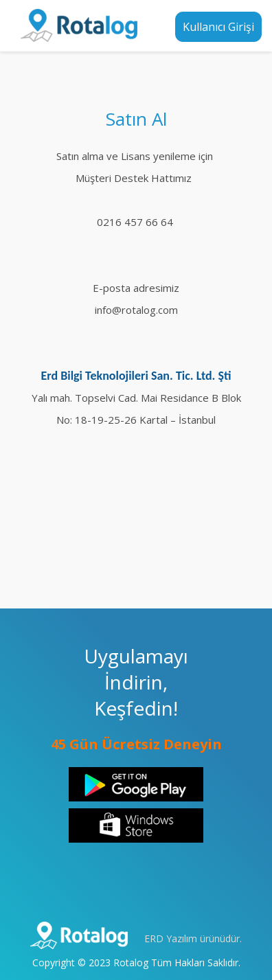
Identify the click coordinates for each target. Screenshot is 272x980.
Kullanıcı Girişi (218, 27)
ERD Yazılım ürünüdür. (193, 938)
